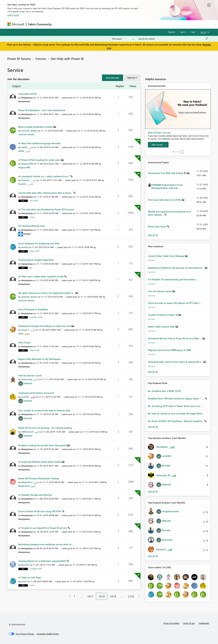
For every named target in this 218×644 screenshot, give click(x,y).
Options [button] (131, 78)
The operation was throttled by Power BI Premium (48, 209)
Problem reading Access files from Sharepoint (43, 445)
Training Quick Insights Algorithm (36, 260)
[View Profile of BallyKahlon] (27, 482)
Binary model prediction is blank (36, 127)
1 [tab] (173, 152)
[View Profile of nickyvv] (27, 234)
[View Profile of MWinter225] (27, 432)
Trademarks (204, 623)
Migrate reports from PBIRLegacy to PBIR (170, 350)
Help (193, 32)
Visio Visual (24, 342)
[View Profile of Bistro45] (25, 565)
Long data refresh (28, 94)
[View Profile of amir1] (24, 581)
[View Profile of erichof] (25, 247)
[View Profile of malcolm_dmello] (29, 131)
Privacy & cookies (171, 623)
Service (152, 260)
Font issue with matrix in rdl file (165, 200)
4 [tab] (179, 152)
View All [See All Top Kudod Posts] (153, 427)
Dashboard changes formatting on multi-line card (45, 326)
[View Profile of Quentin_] (26, 180)
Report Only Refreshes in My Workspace (39, 359)
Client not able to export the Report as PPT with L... (175, 303)
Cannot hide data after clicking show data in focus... (46, 193)
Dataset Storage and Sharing (37, 495)
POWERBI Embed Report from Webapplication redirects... (167, 186)
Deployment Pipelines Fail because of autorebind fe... (176, 268)
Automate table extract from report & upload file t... (176, 362)
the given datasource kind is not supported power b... (47, 293)
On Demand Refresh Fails (31, 226)
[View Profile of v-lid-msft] (33, 200)
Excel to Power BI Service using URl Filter (40, 511)
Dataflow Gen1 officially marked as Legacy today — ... (176, 398)
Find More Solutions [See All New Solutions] (153, 372)
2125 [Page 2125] (131, 596)
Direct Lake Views (157, 226)
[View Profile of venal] (21, 333)
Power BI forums (19, 59)
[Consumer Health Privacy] (48, 634)
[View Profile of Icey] (30, 268)
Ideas (85, 24)
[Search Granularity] (123, 39)
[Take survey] (158, 145)
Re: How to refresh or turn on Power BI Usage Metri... (176, 414)
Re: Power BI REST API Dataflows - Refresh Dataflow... (176, 421)
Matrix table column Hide (162, 327)
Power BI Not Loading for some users (41, 160)
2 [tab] (175, 152)
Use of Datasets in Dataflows (33, 309)
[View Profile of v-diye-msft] (34, 251)
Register (172, 32)
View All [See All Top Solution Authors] (153, 491)
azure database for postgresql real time (39, 243)
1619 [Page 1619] (113, 596)
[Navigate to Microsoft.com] (16, 24)
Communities (99, 24)
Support (138, 24)
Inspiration (72, 24)
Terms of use (189, 623)
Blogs (113, 24)
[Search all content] (173, 39)
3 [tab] (177, 152)
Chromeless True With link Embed (166, 173)
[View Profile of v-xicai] (31, 217)
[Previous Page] (69, 596)
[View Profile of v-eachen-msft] (35, 317)
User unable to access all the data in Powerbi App (44, 410)
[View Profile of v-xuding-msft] (35, 568)
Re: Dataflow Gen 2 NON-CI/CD (164, 391)
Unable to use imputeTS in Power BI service (45, 528)
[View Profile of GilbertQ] (28, 383)
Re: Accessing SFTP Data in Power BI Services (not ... (175, 406)
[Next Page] (139, 596)
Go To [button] (203, 32)
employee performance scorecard (36, 393)
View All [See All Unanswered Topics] (153, 235)
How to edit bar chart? (30, 375)
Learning (125, 24)
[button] (112, 78)
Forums (59, 24)
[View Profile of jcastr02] (25, 397)
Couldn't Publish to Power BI (163, 315)
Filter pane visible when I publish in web (43, 276)
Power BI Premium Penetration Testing (38, 478)
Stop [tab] (182, 152)
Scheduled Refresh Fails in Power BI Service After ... (175, 338)
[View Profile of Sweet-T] (25, 330)
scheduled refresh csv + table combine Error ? (46, 176)
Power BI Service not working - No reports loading (45, 428)
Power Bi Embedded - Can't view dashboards (42, 110)
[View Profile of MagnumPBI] (27, 164)
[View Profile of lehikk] (24, 147)
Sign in (183, 32)
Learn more (13, 15)
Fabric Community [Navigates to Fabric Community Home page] (40, 24)
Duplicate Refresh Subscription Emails (42, 462)
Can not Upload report (160, 291)
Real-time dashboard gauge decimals (41, 143)
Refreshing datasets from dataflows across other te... (46, 544)
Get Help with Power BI (67, 59)
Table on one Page (31, 577)
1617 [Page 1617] (90, 596)
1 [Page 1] (74, 596)
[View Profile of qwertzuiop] (27, 379)
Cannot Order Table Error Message (166, 256)
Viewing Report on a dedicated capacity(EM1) (43, 561)
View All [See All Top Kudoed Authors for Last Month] (153, 556)
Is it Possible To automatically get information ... (173, 279)
